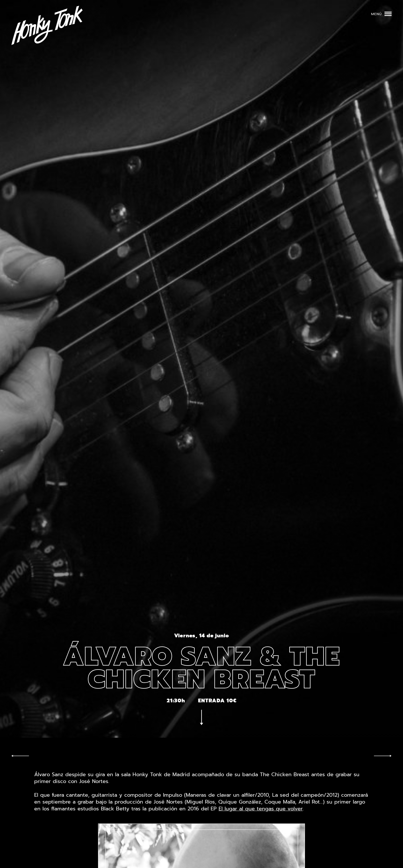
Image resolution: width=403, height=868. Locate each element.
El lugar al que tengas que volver (261, 809)
